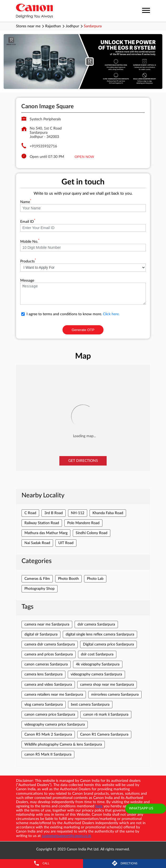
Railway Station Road (42, 523)
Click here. (111, 314)
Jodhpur (72, 26)
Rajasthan (53, 26)
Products (28, 261)
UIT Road (66, 543)
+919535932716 (43, 146)
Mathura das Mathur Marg (46, 533)
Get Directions (83, 461)
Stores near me (28, 26)
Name (26, 202)
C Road (30, 513)
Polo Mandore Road (83, 523)
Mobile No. (30, 242)
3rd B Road (54, 513)
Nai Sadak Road (37, 543)
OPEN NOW (84, 157)
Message (27, 281)
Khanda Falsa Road (108, 513)
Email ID (28, 222)
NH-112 (78, 513)
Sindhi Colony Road (92, 533)
